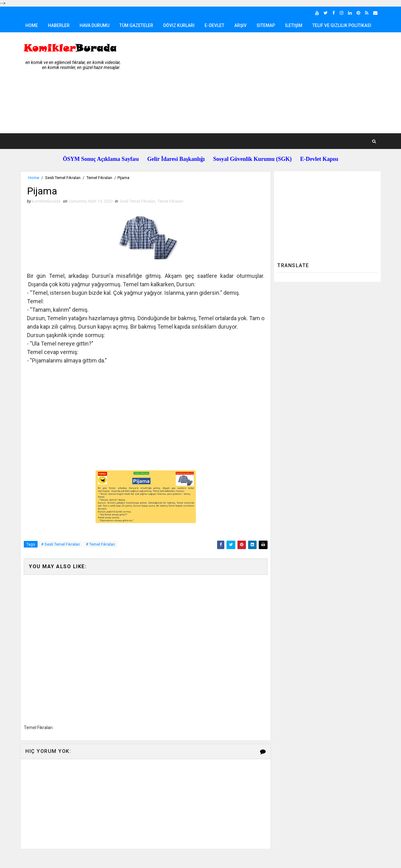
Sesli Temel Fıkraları (63, 178)
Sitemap (266, 25)
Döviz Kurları (179, 25)
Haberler (59, 25)
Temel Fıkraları (99, 178)
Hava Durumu (94, 25)
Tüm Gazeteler (136, 25)
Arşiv (240, 25)
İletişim (294, 25)
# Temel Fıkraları (100, 544)
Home (32, 25)
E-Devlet (214, 25)
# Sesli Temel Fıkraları (60, 544)
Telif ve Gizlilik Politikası (342, 25)
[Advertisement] (266, 83)
